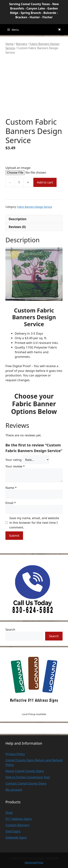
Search (10, 629)
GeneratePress (34, 862)
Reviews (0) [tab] (17, 227)
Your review (15, 466)
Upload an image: (18, 168)
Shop (9, 813)
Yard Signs (13, 831)
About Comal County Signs (25, 771)
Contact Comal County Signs (26, 783)
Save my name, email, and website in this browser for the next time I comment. (34, 523)
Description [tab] (17, 219)
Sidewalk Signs (16, 837)
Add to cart (45, 182)
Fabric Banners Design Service (35, 207)
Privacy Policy (15, 754)
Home (9, 44)
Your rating (14, 460)
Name (11, 488)
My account (14, 790)
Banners (21, 44)
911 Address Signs (19, 819)
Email (11, 503)
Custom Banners (17, 825)
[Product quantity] (19, 182)
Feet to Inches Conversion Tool (28, 777)
